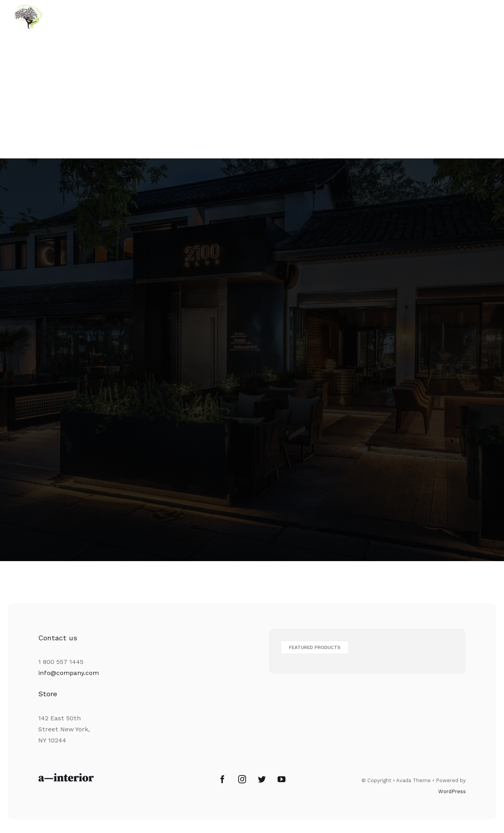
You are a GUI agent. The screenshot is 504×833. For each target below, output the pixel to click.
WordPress (452, 791)
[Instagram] (242, 779)
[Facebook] (222, 779)
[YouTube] (282, 779)
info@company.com (69, 673)
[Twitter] (262, 779)
